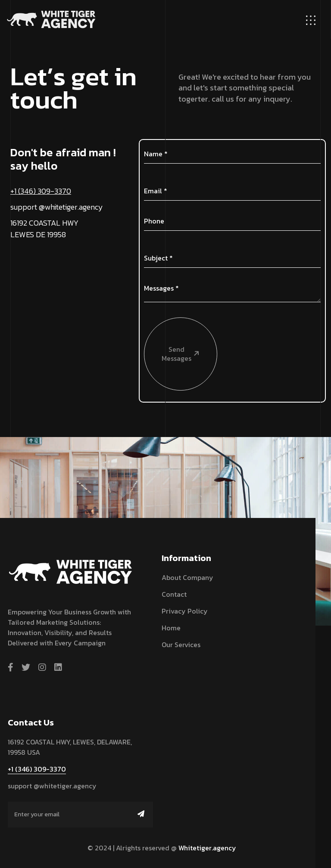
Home (171, 628)
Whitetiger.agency (207, 848)
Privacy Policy (185, 611)
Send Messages (172, 319)
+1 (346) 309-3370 (41, 191)
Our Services (181, 645)
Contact (174, 594)
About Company (187, 577)
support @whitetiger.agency (57, 207)
